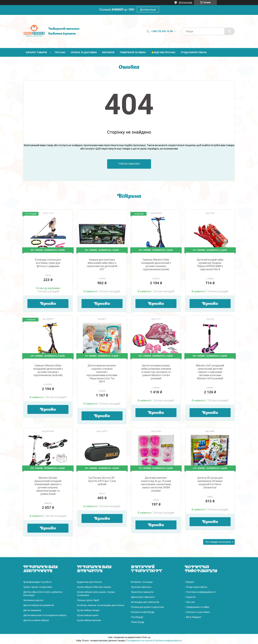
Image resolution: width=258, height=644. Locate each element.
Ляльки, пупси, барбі (88, 600)
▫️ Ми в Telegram (193, 617)
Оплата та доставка (84, 52)
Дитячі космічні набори (36, 620)
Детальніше (148, 10)
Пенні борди (138, 622)
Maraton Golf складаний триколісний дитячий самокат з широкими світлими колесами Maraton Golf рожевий (210, 372)
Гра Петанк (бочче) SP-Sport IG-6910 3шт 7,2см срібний (102, 481)
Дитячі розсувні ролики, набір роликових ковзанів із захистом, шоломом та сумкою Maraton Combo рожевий (156, 372)
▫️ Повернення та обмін (197, 607)
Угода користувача (194, 52)
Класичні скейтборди (143, 612)
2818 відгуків (185, 3)
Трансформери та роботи (37, 582)
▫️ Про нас (190, 602)
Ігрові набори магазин (89, 620)
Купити (48, 304)
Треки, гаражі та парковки (38, 587)
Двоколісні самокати (143, 597)
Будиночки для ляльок (89, 582)
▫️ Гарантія (190, 597)
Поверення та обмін (133, 52)
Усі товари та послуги (218, 542)
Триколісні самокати (142, 592)
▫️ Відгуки (189, 582)
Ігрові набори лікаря (88, 610)
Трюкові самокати (129, 164)
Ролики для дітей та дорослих (147, 607)
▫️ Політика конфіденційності (200, 592)
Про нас (60, 52)
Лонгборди (137, 617)
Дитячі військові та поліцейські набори (45, 615)
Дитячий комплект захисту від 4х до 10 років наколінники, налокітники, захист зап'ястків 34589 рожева (156, 484)
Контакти (108, 52)
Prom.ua (146, 637)
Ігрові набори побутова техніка (94, 587)
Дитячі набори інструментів (39, 605)
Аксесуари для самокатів (145, 602)
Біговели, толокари (142, 582)
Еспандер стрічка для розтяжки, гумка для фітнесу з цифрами (48, 263)
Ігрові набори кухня (88, 615)
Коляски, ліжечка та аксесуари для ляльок (101, 605)
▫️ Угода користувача (196, 587)
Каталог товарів (36, 52)
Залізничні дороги (33, 600)
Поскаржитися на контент (140, 641)
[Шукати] (230, 31)
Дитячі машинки (32, 610)
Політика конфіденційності (168, 641)
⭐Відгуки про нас (163, 52)
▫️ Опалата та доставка (197, 612)
